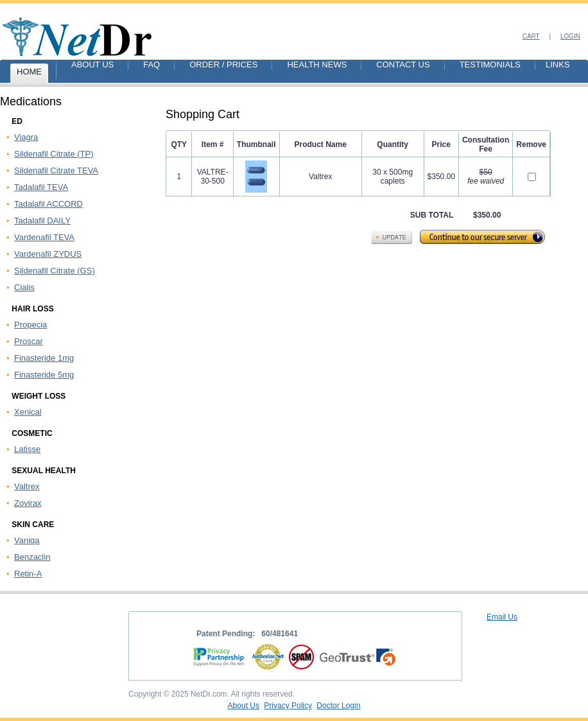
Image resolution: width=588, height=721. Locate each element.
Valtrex (27, 486)
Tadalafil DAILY (42, 221)
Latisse (27, 449)
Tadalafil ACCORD (48, 204)
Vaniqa (27, 540)
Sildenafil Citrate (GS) (55, 271)
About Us (244, 706)
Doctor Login (338, 706)
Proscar (29, 341)
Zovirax (28, 503)
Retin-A (28, 574)
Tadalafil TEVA (41, 187)
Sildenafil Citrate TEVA (56, 170)
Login (570, 36)
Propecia (30, 325)
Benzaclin (32, 557)
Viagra (26, 137)
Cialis (24, 287)
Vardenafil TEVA (44, 237)
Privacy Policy (288, 706)
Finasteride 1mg (44, 358)
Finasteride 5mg (44, 375)
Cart (531, 36)
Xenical (28, 412)
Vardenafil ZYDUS (48, 254)
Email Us (502, 617)
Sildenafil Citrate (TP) (54, 154)
